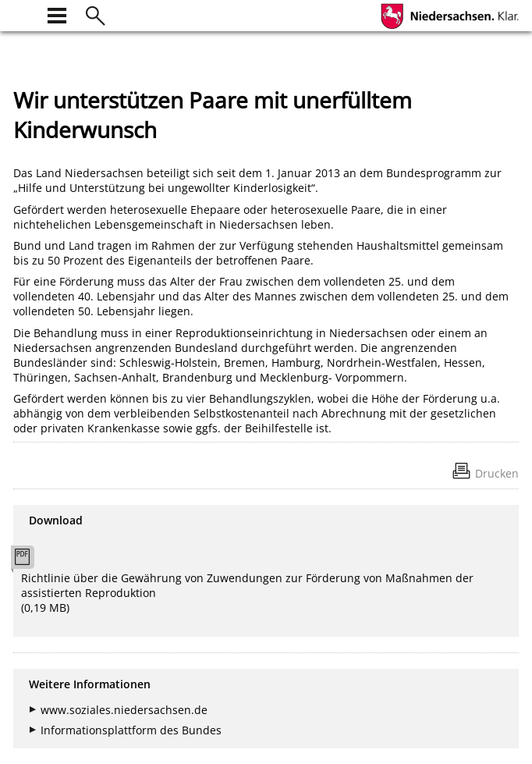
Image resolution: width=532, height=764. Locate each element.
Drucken (497, 473)
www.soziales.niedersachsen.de (124, 710)
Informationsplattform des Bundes (131, 730)
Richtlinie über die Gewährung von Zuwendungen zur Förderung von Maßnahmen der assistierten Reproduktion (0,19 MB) (247, 593)
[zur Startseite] (23, 14)
